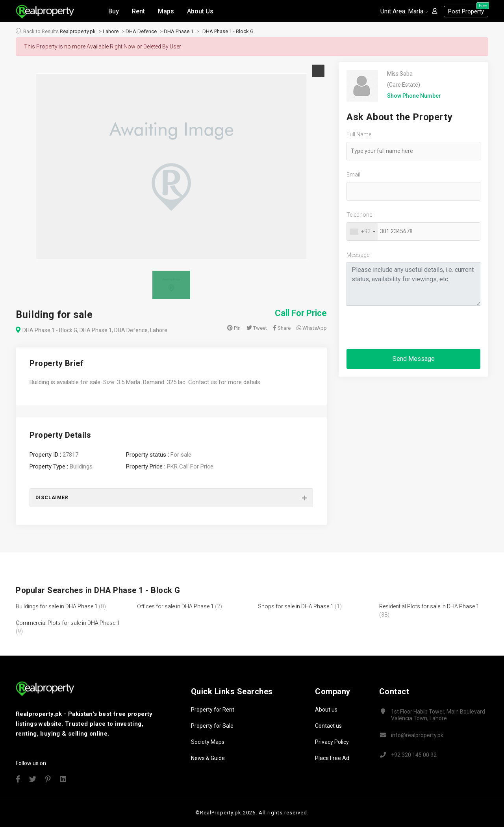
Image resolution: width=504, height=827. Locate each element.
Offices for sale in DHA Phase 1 (175, 606)
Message (358, 255)
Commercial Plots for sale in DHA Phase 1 (68, 623)
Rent (138, 11)
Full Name (359, 134)
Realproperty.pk (78, 31)
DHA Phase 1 (179, 31)
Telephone (359, 215)
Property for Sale (212, 726)
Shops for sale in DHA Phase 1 (296, 606)
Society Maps (208, 742)
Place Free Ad (332, 758)
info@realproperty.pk (417, 735)
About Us (200, 11)
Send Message (414, 359)
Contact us (328, 726)
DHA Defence (141, 31)
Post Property (468, 10)
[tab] (171, 498)
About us (326, 710)
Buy (114, 11)
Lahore (111, 31)
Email (353, 175)
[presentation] (406, 327)
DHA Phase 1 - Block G (228, 31)
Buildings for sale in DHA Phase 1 (57, 606)
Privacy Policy (332, 742)
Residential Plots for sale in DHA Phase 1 (429, 606)
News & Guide (208, 758)
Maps (166, 11)
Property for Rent (213, 710)
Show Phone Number (414, 96)
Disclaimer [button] (52, 498)
